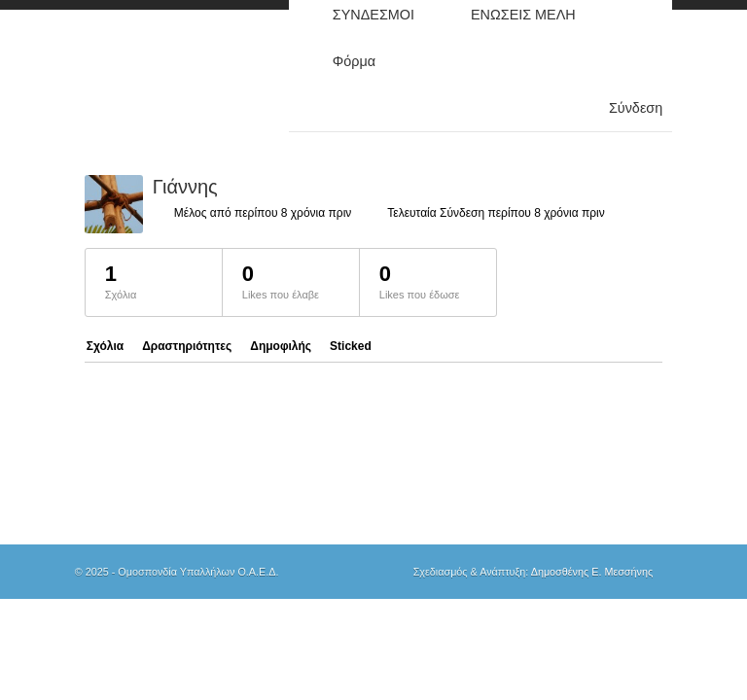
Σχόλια (105, 346)
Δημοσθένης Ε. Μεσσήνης (592, 572)
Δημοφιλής (281, 346)
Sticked (351, 346)
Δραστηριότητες (187, 346)
